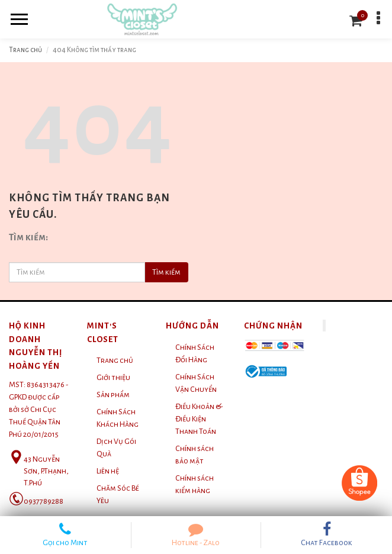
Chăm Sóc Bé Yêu (118, 495)
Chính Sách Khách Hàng (118, 418)
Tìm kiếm (166, 272)
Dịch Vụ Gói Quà (116, 448)
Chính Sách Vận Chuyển (196, 383)
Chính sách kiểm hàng (195, 484)
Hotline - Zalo (196, 534)
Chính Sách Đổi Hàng (195, 354)
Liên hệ (108, 471)
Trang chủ (25, 50)
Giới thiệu (113, 378)
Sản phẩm (113, 395)
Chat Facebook (327, 534)
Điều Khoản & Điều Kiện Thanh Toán (199, 419)
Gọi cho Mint (65, 534)
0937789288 (44, 501)
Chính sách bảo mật (195, 455)
